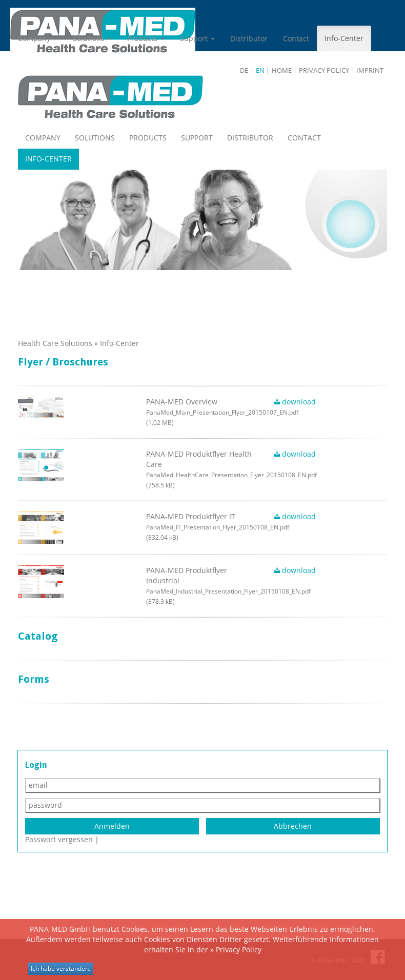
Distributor (249, 38)
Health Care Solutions (55, 343)
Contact (296, 38)
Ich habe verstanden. (60, 968)
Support (197, 38)
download (295, 402)
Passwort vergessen (59, 839)
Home (282, 70)
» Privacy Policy (236, 950)
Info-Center (344, 38)
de (244, 70)
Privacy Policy (324, 70)
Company (38, 38)
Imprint (370, 70)
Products (146, 38)
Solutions (92, 38)
